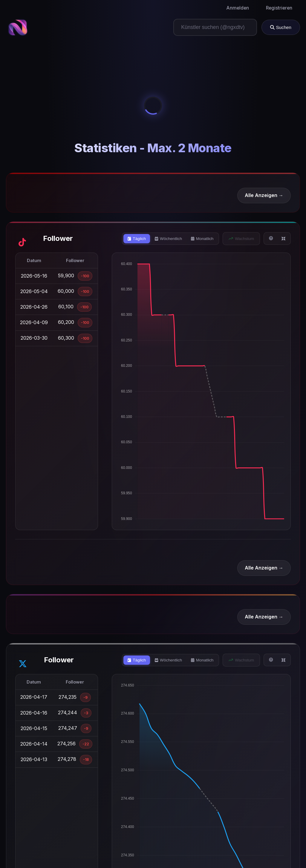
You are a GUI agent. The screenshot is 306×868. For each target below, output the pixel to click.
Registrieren (279, 8)
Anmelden (238, 8)
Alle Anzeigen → (264, 195)
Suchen (281, 27)
